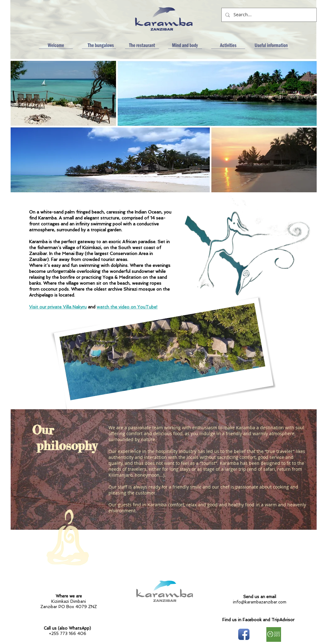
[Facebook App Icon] (244, 634)
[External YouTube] (264, 160)
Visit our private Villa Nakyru (58, 307)
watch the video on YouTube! (127, 307)
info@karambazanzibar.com (260, 602)
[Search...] (268, 15)
